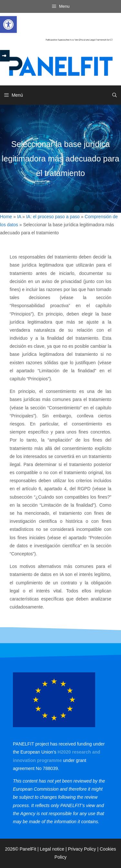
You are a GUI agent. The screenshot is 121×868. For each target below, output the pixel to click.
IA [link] (19, 217)
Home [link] (6, 217)
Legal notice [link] (52, 849)
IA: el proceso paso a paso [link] (53, 217)
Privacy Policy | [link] (84, 849)
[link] (8, 24)
